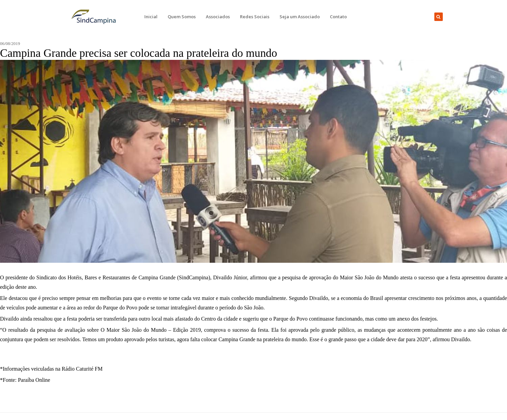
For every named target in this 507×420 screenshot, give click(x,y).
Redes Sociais (255, 17)
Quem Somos (182, 17)
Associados (218, 17)
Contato (338, 17)
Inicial (151, 17)
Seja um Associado (300, 17)
